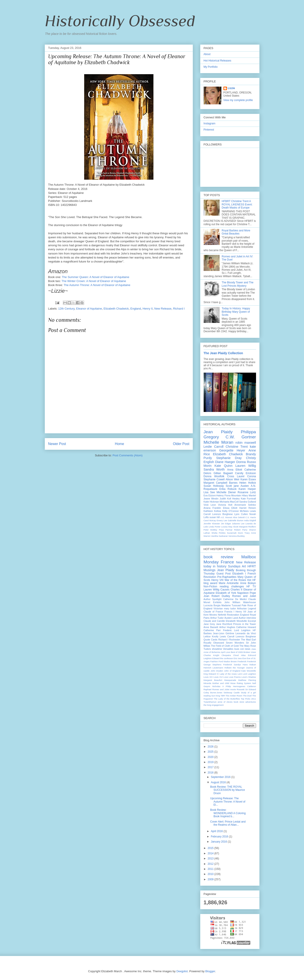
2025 (211, 752)
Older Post (181, 444)
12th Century (66, 309)
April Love (225, 652)
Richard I (179, 309)
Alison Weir (232, 479)
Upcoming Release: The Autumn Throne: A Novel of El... (228, 802)
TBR (223, 696)
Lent (240, 674)
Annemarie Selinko (245, 505)
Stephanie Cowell (214, 479)
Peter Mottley (211, 530)
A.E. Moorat (226, 517)
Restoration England (238, 615)
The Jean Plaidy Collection (223, 353)
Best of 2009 (237, 652)
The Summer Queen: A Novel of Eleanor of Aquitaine (95, 277)
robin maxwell (246, 443)
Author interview (247, 618)
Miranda (208, 683)
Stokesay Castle (232, 693)
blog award (211, 583)
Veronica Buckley (237, 536)
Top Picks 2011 (248, 699)
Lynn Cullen (241, 514)
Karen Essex (248, 479)
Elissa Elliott (230, 508)
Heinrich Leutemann (214, 668)
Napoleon (243, 593)
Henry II (148, 309)
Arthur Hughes (227, 627)
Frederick (242, 661)
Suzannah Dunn (235, 533)
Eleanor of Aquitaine (89, 309)
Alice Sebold (239, 517)
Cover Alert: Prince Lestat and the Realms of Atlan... (228, 823)
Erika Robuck (228, 489)
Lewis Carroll (227, 636)
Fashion (214, 661)
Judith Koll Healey (230, 499)
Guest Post (224, 574)
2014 (211, 853)
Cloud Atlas (239, 655)
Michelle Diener (226, 492)
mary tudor (230, 608)
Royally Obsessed (214, 643)
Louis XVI (218, 677)
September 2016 (221, 777)
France (227, 562)
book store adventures (245, 702)
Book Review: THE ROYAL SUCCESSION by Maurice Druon (227, 790)
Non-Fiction (210, 586)
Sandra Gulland (247, 502)
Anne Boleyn (248, 583)
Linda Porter (215, 527)
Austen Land (231, 618)
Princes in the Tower (245, 624)
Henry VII (241, 612)
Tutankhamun (210, 702)
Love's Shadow (249, 677)
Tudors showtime (213, 649)
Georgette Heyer (232, 450)
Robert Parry (241, 530)
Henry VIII (217, 580)
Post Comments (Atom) (128, 455)
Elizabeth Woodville (236, 621)
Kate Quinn (224, 466)
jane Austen (241, 486)
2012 (211, 864)
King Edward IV (211, 674)
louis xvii (239, 649)
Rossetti (241, 689)
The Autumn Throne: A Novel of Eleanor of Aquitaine (97, 285)
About (207, 54)
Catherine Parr (212, 630)
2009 (211, 879)
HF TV (251, 586)
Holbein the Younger (234, 668)
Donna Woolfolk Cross (219, 476)
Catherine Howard (246, 627)
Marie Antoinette (229, 583)
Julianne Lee (238, 524)
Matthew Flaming (247, 680)
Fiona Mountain (233, 495)
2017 (211, 767)
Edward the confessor (223, 658)
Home (119, 444)
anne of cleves (225, 702)
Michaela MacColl (229, 502)
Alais (254, 649)
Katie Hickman (211, 502)
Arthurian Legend (246, 608)
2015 (211, 848)
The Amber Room (234, 696)
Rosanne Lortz (247, 492)
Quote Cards (211, 640)
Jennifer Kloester (212, 524)
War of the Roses (235, 580)
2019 (211, 762)
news (247, 649)
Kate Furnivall (248, 499)
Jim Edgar (226, 524)
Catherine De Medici (235, 599)
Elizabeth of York (226, 593)
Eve (244, 658)
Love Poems (235, 677)
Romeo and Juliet (244, 596)
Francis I (229, 612)
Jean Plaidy (218, 432)
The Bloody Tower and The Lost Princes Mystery (237, 284)
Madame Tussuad (231, 605)
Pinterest (209, 130)
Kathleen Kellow (212, 511)
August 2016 (219, 782)
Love (226, 677)
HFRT (252, 566)
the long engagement (214, 705)
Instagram (210, 123)
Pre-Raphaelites (227, 577)
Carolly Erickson (245, 473)
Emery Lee (222, 520)
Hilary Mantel (249, 495)
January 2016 (219, 842)
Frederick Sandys (232, 665)
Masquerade (230, 680)
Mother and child (221, 683)
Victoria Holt (225, 505)
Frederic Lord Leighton (237, 630)
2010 (211, 874)
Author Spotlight (213, 599)
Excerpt (252, 621)
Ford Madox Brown (228, 661)
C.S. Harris (251, 517)
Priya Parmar (226, 530)
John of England (232, 671)
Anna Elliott (235, 470)
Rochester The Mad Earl (243, 640)
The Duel (247, 696)
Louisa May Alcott (230, 527)
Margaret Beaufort (213, 680)
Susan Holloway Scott (218, 486)
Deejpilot (182, 971)
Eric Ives (238, 658)
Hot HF (252, 580)
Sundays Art (237, 566)
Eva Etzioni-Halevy (214, 495)
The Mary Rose (248, 646)
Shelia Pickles (218, 533)
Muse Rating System (241, 683)
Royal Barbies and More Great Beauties (236, 232)
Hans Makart (249, 665)
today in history (215, 566)
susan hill (215, 517)
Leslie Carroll (214, 447)
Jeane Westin (211, 499)
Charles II (236, 590)
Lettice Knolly (211, 636)
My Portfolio (211, 67)
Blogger (210, 971)
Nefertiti (222, 615)
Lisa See (209, 492)
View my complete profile (238, 100)
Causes (225, 590)
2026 (211, 747)
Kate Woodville (249, 671)
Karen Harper (247, 489)
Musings (210, 570)
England (136, 309)
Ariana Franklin (212, 508)
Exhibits (217, 602)
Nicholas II (218, 686)
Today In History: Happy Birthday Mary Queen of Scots (236, 312)
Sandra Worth (214, 469)
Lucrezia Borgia (212, 605)
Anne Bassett (211, 627)
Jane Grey (209, 624)
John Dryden (217, 671)
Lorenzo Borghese (222, 514)
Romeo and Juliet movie (224, 689)
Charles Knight (212, 655)
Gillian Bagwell (223, 473)
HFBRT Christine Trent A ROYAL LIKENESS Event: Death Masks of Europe (237, 204)
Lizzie (231, 88)
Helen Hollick (248, 483)
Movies (213, 615)
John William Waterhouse (240, 602)
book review (218, 557)
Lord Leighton (249, 674)
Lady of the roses (228, 674)
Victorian (218, 608)
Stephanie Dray (229, 458)
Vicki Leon (210, 505)
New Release (163, 309)
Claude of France (213, 612)
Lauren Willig (246, 466)
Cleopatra (226, 655)
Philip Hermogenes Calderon (241, 686)
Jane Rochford (224, 624)
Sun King (216, 696)
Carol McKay (210, 520)
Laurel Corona (246, 476)
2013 (211, 859)
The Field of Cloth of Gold (225, 646)
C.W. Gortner (241, 437)
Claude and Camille (214, 621)
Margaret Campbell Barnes (221, 483)
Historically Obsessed (120, 21)
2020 (211, 757)
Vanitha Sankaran (219, 536)
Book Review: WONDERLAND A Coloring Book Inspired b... (228, 813)
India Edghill (250, 520)
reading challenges (232, 586)
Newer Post (57, 444)
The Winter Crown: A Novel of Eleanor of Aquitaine (94, 281)
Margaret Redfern (248, 527)
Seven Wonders (235, 643)
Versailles (228, 649)
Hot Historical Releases (218, 61)
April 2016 (217, 831)
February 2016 (220, 837)
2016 (211, 773)
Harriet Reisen (247, 508)
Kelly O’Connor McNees (235, 511)
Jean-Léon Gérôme (224, 633)
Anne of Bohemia (212, 652)
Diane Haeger (225, 462)
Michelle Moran (219, 442)
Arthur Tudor (217, 618)
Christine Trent (237, 447)
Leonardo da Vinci (246, 633)
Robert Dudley (221, 596)
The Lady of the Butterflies (227, 699)
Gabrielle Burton (236, 520)
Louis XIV (208, 677)
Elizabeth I (239, 574)
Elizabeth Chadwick (116, 309)
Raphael (208, 689)
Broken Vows (250, 652)
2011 (211, 869)
